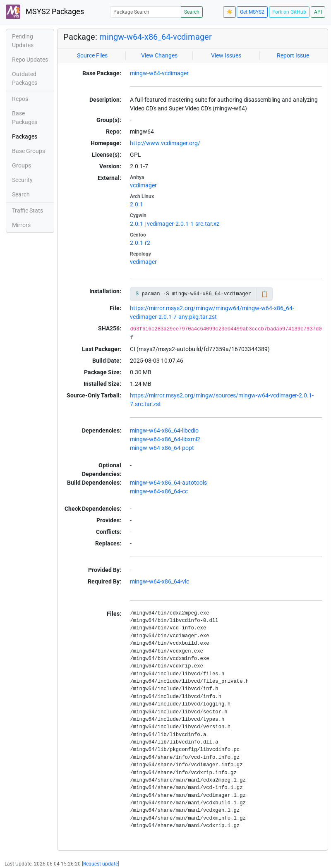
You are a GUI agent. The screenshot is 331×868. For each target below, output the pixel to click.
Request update (101, 864)
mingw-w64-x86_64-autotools (168, 483)
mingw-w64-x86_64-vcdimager (156, 37)
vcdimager (143, 185)
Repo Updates (30, 60)
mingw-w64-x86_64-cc (159, 491)
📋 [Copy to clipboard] (265, 294)
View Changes (159, 55)
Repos (20, 99)
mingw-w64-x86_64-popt (162, 448)
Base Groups (29, 151)
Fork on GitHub (289, 12)
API (318, 12)
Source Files (92, 55)
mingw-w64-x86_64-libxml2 (165, 439)
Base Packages (25, 118)
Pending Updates (23, 41)
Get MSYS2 (252, 12)
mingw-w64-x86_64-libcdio (164, 430)
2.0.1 (137, 204)
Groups (22, 165)
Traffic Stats (28, 210)
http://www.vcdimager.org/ (165, 143)
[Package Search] (146, 12)
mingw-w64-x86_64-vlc (160, 581)
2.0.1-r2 (140, 243)
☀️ (229, 12)
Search (192, 12)
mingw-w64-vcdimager (159, 73)
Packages (25, 136)
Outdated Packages (25, 78)
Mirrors (21, 225)
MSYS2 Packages (45, 12)
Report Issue (293, 55)
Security (22, 180)
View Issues (226, 55)
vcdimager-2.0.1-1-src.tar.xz (183, 224)
